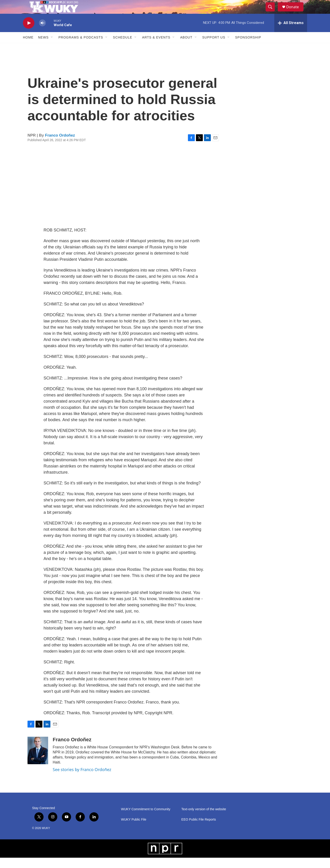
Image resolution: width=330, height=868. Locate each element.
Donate (295, 12)
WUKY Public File (134, 830)
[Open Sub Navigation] (52, 48)
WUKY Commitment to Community (146, 820)
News (43, 48)
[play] (29, 33)
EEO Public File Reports (199, 830)
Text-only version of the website (204, 820)
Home (28, 48)
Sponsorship (248, 48)
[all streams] (291, 33)
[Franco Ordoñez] (38, 761)
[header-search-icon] (272, 12)
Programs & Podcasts (81, 48)
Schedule (123, 48)
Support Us (214, 48)
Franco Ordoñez (60, 146)
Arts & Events (156, 48)
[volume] (42, 33)
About (186, 48)
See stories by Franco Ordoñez (82, 780)
